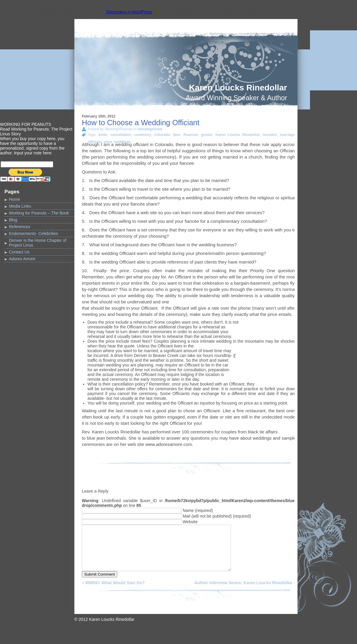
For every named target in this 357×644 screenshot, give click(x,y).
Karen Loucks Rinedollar (238, 88)
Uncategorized (150, 129)
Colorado (162, 135)
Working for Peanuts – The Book (39, 213)
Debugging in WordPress (129, 12)
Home (14, 199)
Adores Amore (22, 259)
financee (191, 135)
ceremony (143, 135)
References (20, 227)
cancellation (121, 135)
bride (103, 135)
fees (177, 135)
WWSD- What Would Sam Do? (115, 592)
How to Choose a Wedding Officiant (141, 123)
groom (207, 135)
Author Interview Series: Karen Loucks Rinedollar (243, 592)
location (270, 135)
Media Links (20, 206)
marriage (288, 135)
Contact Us (19, 252)
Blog (13, 220)
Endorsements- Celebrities (33, 234)
